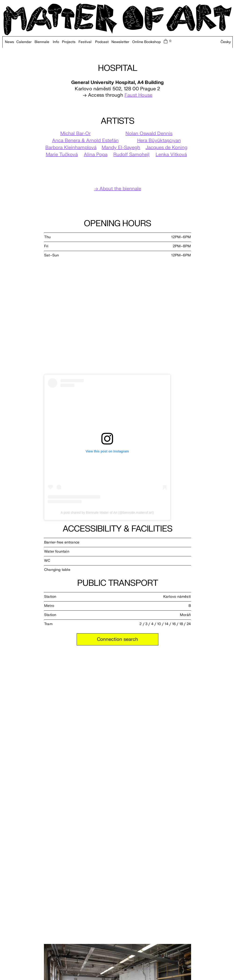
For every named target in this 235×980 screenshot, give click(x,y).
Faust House (138, 95)
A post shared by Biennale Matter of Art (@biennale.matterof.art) (107, 513)
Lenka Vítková (171, 155)
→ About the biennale (118, 189)
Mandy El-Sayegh (121, 148)
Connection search (117, 639)
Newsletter (120, 42)
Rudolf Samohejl (131, 155)
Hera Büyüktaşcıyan (159, 140)
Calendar (24, 42)
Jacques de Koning (166, 148)
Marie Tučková (62, 155)
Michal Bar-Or (75, 133)
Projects (69, 42)
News (9, 42)
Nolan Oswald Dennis (149, 133)
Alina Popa (96, 155)
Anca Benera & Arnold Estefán (85, 140)
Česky (226, 42)
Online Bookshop (146, 42)
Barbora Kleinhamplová (71, 148)
